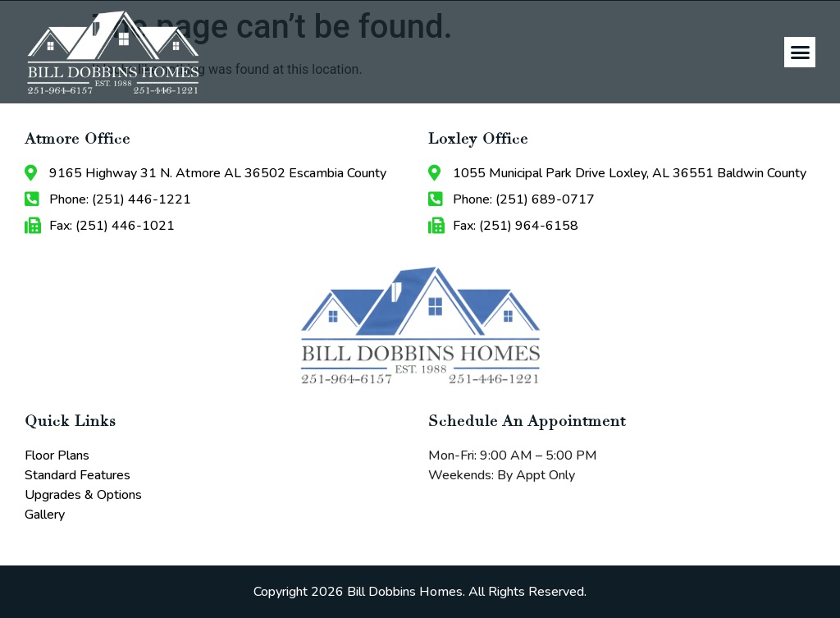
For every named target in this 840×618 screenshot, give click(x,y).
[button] (800, 53)
